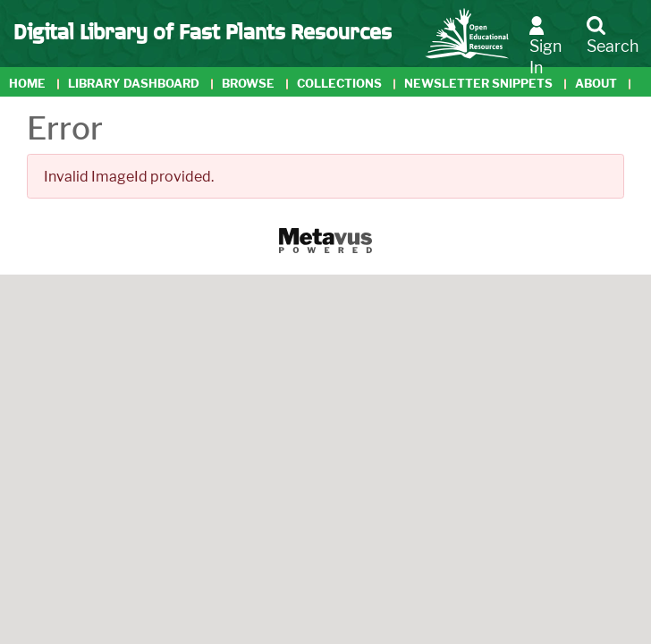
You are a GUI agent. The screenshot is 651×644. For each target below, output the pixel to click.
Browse (248, 84)
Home (27, 84)
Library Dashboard (134, 84)
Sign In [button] (545, 46)
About (596, 84)
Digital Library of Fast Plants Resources (203, 30)
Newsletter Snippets (478, 84)
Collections (339, 84)
